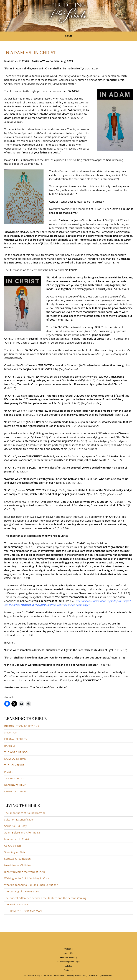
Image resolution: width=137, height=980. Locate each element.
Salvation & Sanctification (19, 820)
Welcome (68, 949)
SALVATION (11, 733)
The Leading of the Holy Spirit (22, 892)
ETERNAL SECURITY (16, 739)
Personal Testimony (68, 957)
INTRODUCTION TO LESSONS (22, 726)
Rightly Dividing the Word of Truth (25, 872)
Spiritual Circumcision (17, 859)
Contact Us (68, 970)
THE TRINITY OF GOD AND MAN (23, 911)
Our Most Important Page (68, 962)
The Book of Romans (16, 905)
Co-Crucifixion (13, 846)
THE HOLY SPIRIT (14, 765)
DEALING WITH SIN (15, 785)
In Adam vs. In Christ (17, 839)
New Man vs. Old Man (17, 865)
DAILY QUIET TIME (15, 759)
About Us (68, 953)
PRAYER (9, 772)
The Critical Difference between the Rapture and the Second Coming (45, 898)
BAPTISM (10, 746)
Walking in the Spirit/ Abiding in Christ (27, 878)
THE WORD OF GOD (16, 752)
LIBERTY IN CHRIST (15, 791)
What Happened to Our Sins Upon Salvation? (31, 885)
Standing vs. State (15, 852)
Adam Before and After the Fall (23, 833)
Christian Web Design (62, 975)
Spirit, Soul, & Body (16, 826)
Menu (68, 36)
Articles (68, 966)
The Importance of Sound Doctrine (25, 813)
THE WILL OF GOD (15, 778)
